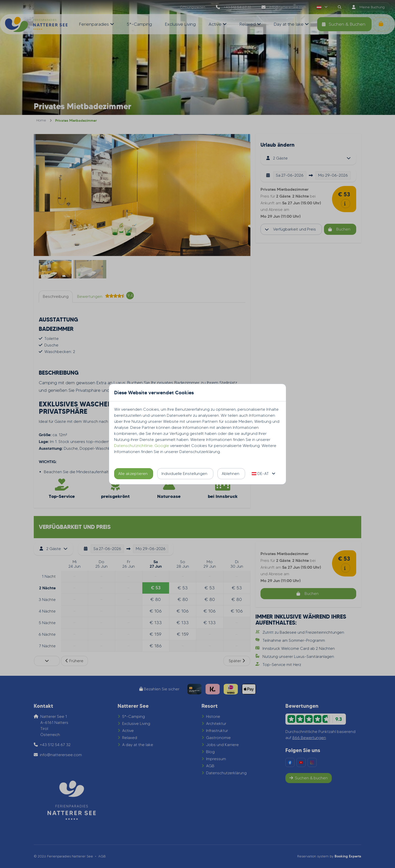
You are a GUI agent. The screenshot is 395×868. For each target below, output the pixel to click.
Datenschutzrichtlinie (133, 446)
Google (162, 446)
